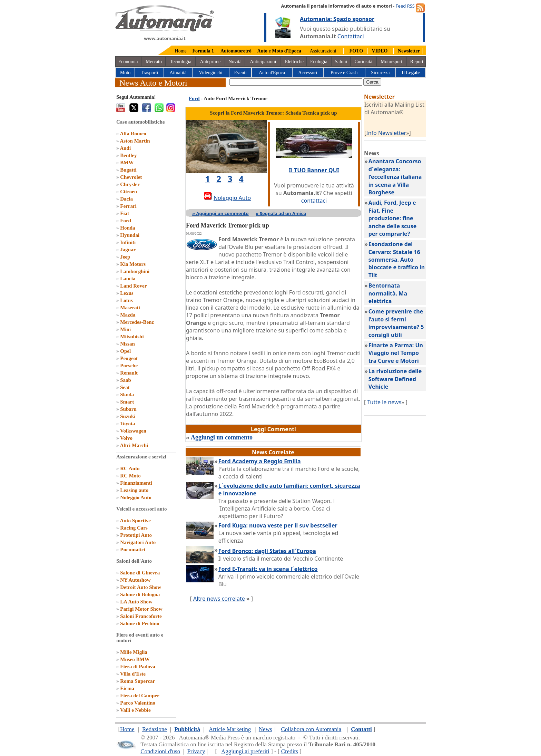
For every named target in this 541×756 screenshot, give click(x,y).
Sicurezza (380, 73)
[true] (296, 82)
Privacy (196, 751)
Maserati (130, 308)
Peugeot (129, 358)
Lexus (127, 293)
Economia (128, 62)
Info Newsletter (386, 133)
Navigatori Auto (138, 542)
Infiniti (128, 242)
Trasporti (150, 73)
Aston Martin (135, 141)
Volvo (126, 438)
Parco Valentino (138, 703)
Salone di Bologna (140, 594)
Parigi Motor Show (141, 609)
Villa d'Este (133, 674)
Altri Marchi (134, 445)
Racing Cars (134, 528)
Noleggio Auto (136, 497)
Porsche (129, 366)
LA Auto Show (136, 602)
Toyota (128, 424)
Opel (125, 351)
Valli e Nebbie (135, 710)
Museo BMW (135, 659)
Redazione (155, 729)
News (265, 729)
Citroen (129, 192)
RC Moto (130, 476)
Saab (126, 380)
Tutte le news (384, 402)
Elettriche (294, 62)
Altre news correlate (219, 599)
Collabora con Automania (311, 729)
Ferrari (128, 206)
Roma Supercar (137, 681)
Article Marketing (230, 729)
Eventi (240, 73)
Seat (125, 387)
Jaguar (128, 250)
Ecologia (319, 62)
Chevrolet (131, 177)
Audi (125, 148)
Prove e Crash (344, 73)
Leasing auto (134, 490)
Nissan (127, 344)
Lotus (126, 300)
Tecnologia (181, 62)
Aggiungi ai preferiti (245, 751)
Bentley (128, 155)
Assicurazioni (323, 51)
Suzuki (128, 416)
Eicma (127, 688)
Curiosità (363, 62)
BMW (127, 163)
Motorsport (391, 62)
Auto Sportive (135, 521)
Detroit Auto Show (141, 587)
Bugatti (128, 170)
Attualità (178, 73)
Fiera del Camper (140, 696)
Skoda (127, 395)
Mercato (154, 62)
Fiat (125, 213)
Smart (127, 402)
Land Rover (133, 286)
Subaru (128, 409)
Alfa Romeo (133, 134)
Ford (126, 221)
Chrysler (130, 184)
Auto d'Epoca (272, 73)
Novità (235, 62)
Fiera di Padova (138, 667)
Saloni (341, 62)
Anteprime (210, 62)
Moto (125, 73)
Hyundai (130, 235)
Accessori (308, 73)
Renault (129, 373)
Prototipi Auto (136, 535)
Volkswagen (133, 431)
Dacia (126, 199)
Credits (290, 751)
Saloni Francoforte (141, 616)
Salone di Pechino (140, 623)
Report (417, 62)
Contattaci (351, 36)
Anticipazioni (263, 62)
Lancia (128, 279)
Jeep (125, 257)
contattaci (314, 201)
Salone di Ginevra (140, 573)
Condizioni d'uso (160, 751)
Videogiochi (210, 73)
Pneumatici (133, 550)
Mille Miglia (134, 652)
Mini (125, 329)
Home (181, 51)
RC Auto (130, 468)
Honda (127, 228)
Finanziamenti (136, 483)
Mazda (128, 315)
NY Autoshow (135, 580)
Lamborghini (135, 271)
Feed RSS (405, 6)
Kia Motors (133, 264)
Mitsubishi (132, 337)
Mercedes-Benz (137, 322)
